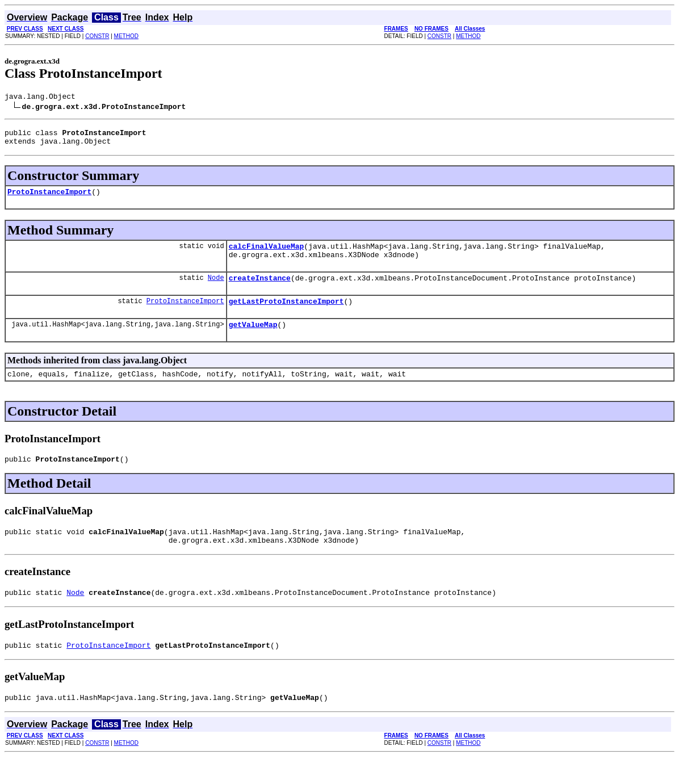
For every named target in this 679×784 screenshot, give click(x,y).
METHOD (126, 36)
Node (216, 289)
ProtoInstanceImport (49, 198)
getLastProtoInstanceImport (286, 315)
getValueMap (253, 339)
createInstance (260, 290)
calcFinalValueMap (267, 254)
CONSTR (97, 36)
